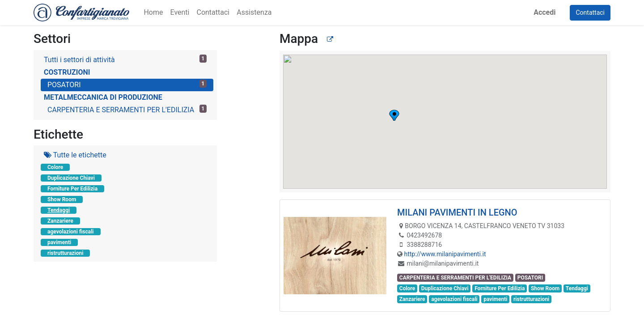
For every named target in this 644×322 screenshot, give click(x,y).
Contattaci (590, 13)
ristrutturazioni (65, 253)
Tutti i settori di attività (125, 59)
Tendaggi (59, 210)
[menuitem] (153, 13)
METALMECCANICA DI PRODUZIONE (103, 97)
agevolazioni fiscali (71, 232)
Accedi (544, 12)
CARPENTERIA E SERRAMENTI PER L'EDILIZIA (127, 109)
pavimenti (59, 242)
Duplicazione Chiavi (71, 178)
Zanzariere (60, 221)
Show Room (62, 199)
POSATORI (127, 84)
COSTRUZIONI (67, 72)
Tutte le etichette (75, 155)
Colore (55, 167)
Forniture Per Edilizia (72, 189)
